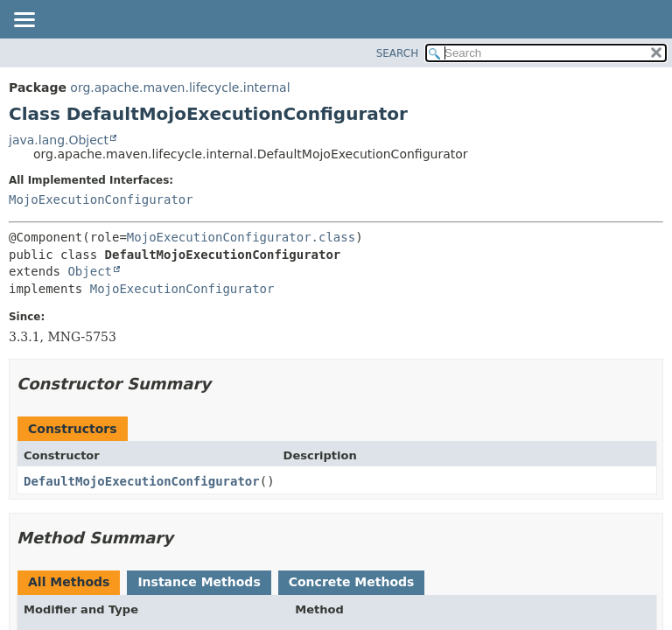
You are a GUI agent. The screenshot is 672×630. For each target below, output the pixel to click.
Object (90, 271)
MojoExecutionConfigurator (101, 199)
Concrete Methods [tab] (352, 582)
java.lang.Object (59, 140)
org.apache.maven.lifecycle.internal (180, 87)
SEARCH (398, 53)
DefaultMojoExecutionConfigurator (142, 481)
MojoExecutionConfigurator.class (241, 237)
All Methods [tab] (69, 582)
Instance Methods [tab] (199, 582)
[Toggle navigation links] (24, 21)
